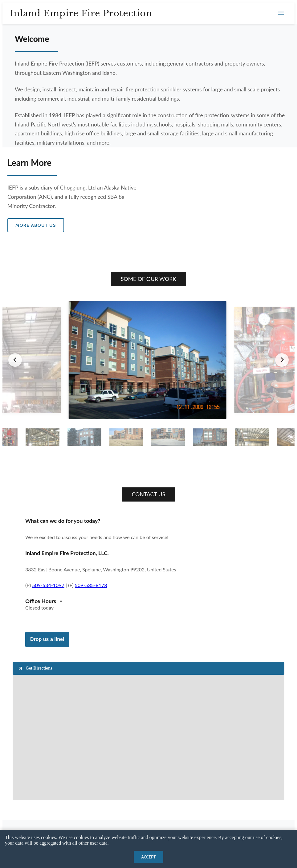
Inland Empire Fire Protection (81, 13)
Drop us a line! (47, 639)
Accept (148, 857)
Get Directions (35, 668)
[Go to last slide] (15, 360)
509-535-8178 (91, 585)
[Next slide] (282, 360)
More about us (36, 225)
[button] (42, 437)
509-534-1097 (48, 585)
